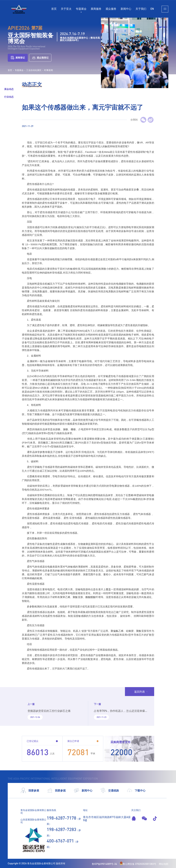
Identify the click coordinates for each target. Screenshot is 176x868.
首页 (54, 9)
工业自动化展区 (34, 70)
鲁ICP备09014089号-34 (104, 864)
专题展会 (81, 9)
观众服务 (111, 9)
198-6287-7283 (61, 829)
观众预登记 (40, 58)
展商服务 (96, 9)
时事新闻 (49, 70)
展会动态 (9, 89)
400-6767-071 (60, 841)
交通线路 (110, 790)
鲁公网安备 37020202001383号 (138, 864)
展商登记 (18, 58)
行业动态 (9, 97)
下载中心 (136, 790)
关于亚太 (66, 9)
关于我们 (141, 9)
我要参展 (30, 790)
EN (152, 9)
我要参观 (56, 790)
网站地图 (164, 864)
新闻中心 (126, 9)
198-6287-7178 (61, 818)
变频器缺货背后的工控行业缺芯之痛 (49, 711)
